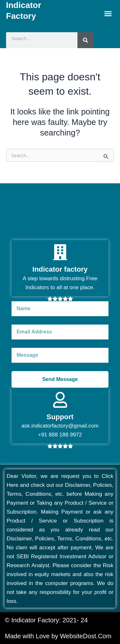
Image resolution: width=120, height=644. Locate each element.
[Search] (85, 40)
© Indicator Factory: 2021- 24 (46, 620)
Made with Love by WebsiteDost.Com (58, 636)
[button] (108, 14)
